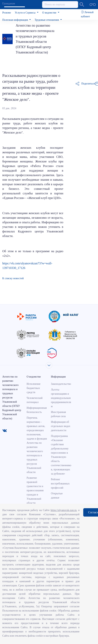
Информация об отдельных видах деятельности (61, 426)
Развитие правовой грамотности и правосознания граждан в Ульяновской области (35, 490)
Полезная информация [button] (15, 20)
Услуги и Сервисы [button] (25, 13)
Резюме (7, 13)
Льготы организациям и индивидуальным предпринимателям (61, 398)
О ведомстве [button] (50, 13)
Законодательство (61, 384)
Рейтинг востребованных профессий (60, 484)
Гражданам (9, 4)
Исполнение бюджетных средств (34, 388)
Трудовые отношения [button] (47, 20)
